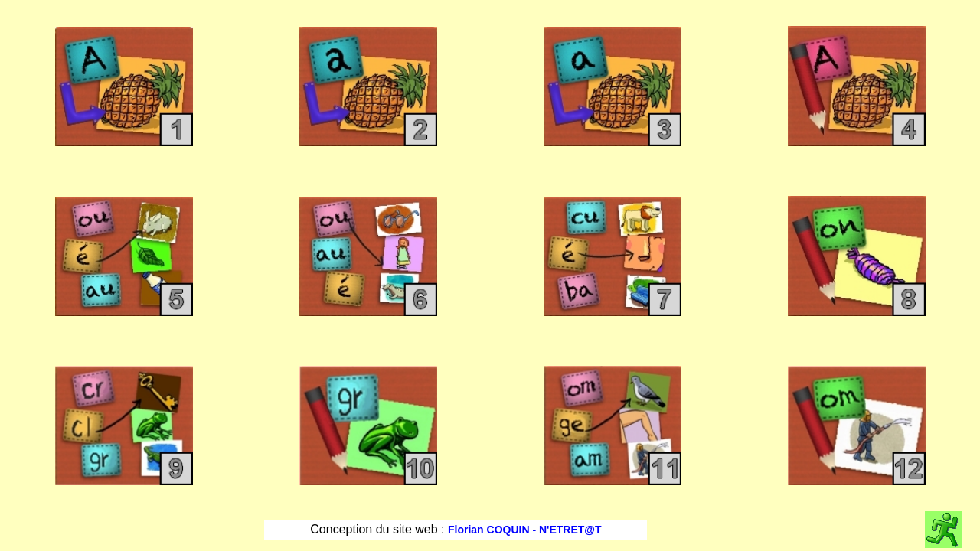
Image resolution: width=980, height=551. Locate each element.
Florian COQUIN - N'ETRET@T (525, 530)
